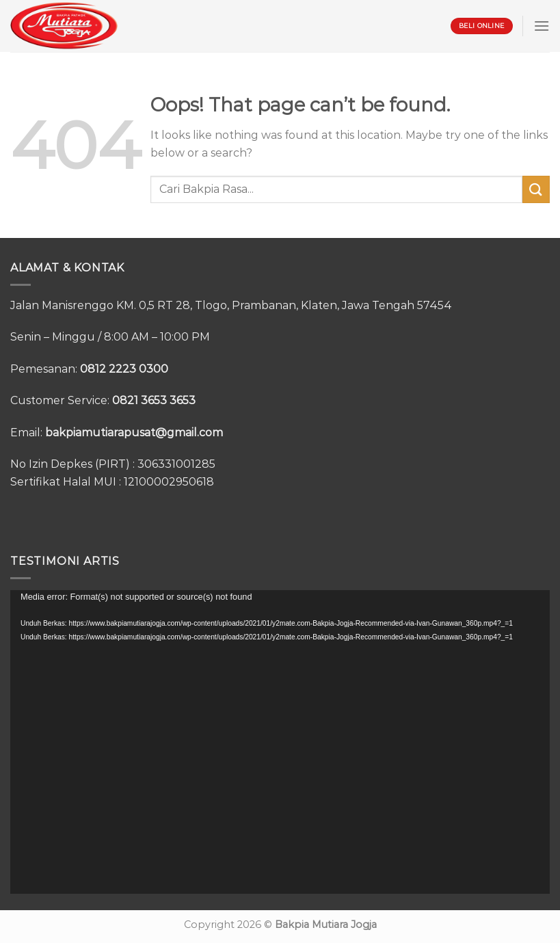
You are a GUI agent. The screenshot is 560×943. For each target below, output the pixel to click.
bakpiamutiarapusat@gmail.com (134, 433)
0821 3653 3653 (154, 400)
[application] (280, 742)
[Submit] (536, 189)
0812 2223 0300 (124, 369)
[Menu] (542, 26)
